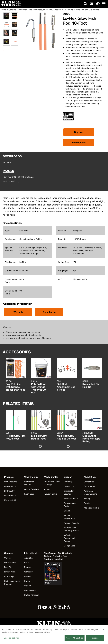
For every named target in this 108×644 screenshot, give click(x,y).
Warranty (18, 312)
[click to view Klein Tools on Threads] (69, 608)
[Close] (103, 631)
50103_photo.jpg (26, 177)
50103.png (14, 181)
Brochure (7, 162)
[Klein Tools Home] (11, 6)
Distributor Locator (29, 483)
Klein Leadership (91, 508)
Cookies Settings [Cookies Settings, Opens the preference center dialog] (12, 639)
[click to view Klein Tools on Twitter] (50, 608)
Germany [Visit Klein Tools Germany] (28, 572)
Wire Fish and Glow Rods (87, 10)
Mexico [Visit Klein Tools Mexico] (27, 586)
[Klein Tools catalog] (58, 556)
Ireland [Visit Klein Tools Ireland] (27, 576)
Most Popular (10, 496)
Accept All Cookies (75, 639)
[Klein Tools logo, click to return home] (54, 626)
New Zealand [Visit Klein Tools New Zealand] (30, 590)
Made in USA (10, 500)
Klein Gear (29, 494)
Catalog (12, 10)
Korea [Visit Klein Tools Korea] (27, 581)
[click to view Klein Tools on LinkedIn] (59, 608)
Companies (89, 482)
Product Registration (70, 517)
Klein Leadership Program (12, 582)
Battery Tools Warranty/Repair (72, 529)
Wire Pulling (68, 10)
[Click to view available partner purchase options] (79, 132)
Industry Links (50, 494)
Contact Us (69, 486)
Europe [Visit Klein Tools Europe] (27, 567)
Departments (10, 562)
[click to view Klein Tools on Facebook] (39, 608)
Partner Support (71, 498)
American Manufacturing (90, 492)
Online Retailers (32, 489)
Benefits (8, 567)
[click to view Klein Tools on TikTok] (64, 608)
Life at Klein (10, 572)
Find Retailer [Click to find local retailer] (79, 143)
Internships (9, 576)
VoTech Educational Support (69, 538)
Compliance (49, 312)
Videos (47, 489)
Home (4, 10)
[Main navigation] (103, 4)
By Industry (9, 491)
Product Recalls (71, 523)
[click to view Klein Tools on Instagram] (55, 608)
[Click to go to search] (85, 4)
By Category (10, 486)
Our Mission (89, 486)
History (87, 498)
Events (87, 503)
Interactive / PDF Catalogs (52, 483)
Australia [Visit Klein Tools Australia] (28, 558)
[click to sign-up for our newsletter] (92, 4)
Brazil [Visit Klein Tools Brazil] (27, 562)
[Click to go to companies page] (98, 4)
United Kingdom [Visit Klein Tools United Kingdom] (32, 595)
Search (67, 511)
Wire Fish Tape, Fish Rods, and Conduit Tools (39, 10)
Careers (8, 558)
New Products (11, 482)
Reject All (95, 639)
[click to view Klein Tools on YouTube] (45, 608)
